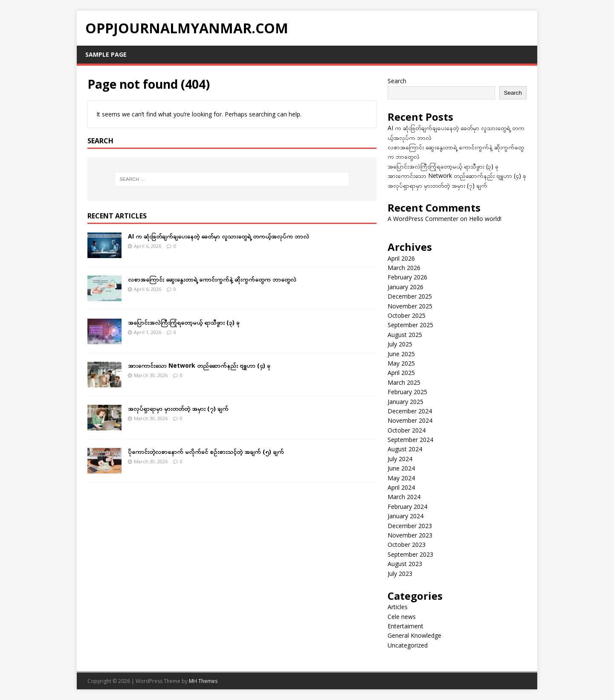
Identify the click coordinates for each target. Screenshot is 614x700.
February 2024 (407, 507)
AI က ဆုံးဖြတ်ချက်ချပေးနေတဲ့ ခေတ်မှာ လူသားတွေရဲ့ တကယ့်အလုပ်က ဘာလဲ (219, 236)
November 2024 (410, 420)
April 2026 (401, 258)
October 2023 (407, 545)
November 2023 (410, 535)
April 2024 (401, 487)
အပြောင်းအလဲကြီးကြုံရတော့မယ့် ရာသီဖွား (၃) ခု (184, 322)
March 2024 (404, 497)
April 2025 (401, 373)
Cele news (402, 617)
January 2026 (405, 287)
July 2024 (400, 459)
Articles (398, 607)
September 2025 (410, 325)
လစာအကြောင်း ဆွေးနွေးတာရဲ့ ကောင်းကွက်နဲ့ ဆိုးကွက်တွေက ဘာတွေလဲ (212, 279)
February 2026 (407, 277)
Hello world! (485, 219)
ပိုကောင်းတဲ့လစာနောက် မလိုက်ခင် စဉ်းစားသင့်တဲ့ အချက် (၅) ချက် (206, 452)
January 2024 (405, 516)
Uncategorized (408, 645)
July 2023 (400, 574)
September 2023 (410, 554)
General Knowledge (414, 635)
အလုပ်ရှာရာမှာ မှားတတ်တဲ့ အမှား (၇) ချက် (178, 408)
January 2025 (405, 402)
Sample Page (106, 54)
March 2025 (404, 382)
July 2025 (400, 344)
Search (397, 81)
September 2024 (410, 440)
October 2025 (407, 315)
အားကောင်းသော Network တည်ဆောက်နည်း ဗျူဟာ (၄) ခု (199, 365)
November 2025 (410, 306)
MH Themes (203, 681)
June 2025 (401, 354)
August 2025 (405, 335)
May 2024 (401, 478)
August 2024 (405, 449)
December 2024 (410, 411)
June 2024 (401, 468)
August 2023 (405, 564)
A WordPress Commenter (423, 219)
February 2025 (407, 392)
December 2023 (410, 526)
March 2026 (404, 268)
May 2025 (401, 363)
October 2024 (407, 430)
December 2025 (410, 296)
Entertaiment (405, 626)
